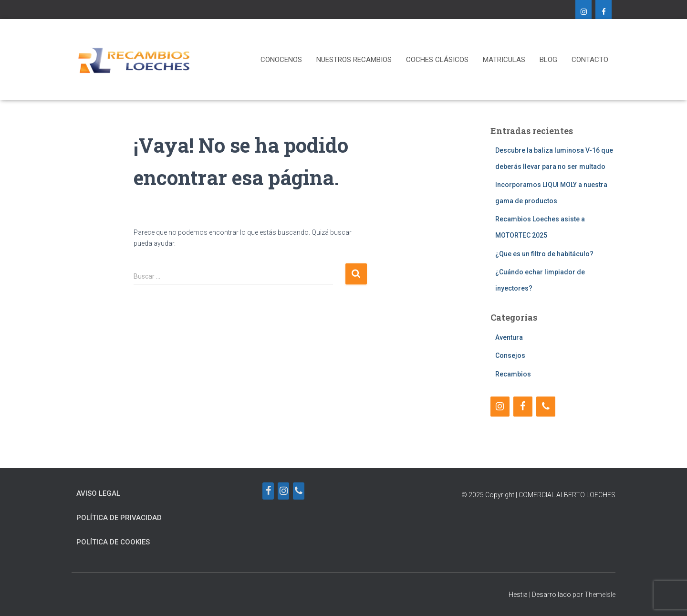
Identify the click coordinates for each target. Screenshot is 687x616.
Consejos (510, 355)
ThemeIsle (600, 595)
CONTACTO (590, 60)
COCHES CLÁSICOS (437, 60)
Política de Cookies (113, 542)
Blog (548, 60)
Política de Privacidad (119, 518)
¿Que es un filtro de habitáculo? (544, 254)
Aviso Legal (98, 493)
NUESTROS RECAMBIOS (354, 60)
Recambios (513, 374)
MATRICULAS (504, 60)
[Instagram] (583, 12)
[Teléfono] (546, 407)
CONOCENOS (281, 60)
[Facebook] (604, 12)
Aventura (509, 337)
